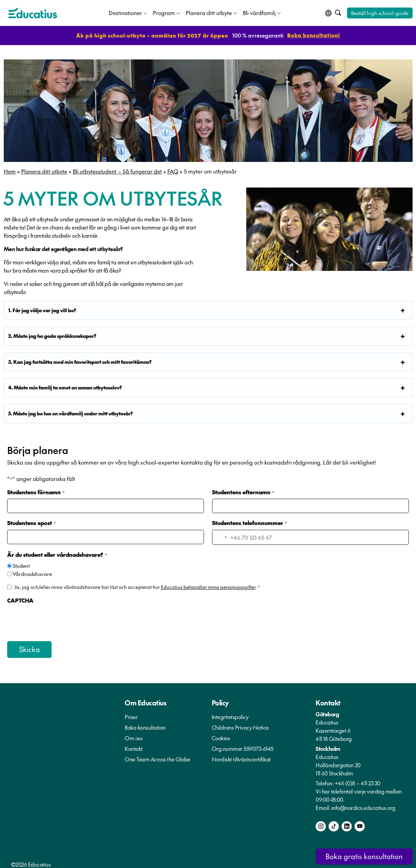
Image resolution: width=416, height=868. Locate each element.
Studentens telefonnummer (249, 522)
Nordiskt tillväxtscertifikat (241, 757)
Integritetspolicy (230, 715)
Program (164, 12)
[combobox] (221, 536)
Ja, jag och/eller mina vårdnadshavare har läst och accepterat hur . (137, 585)
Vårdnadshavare (32, 572)
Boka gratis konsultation (361, 856)
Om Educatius (145, 701)
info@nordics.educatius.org (363, 805)
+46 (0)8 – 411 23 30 (358, 781)
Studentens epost (31, 522)
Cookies (221, 736)
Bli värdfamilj (259, 12)
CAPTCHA (20, 599)
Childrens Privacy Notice (240, 725)
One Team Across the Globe (157, 757)
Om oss (134, 736)
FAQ (173, 170)
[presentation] (59, 619)
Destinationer (125, 12)
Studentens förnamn (36, 492)
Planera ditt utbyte (209, 12)
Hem (10, 170)
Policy (220, 701)
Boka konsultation (145, 725)
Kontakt (134, 746)
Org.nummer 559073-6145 (243, 746)
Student (21, 564)
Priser (131, 715)
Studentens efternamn (243, 492)
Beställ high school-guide (380, 12)
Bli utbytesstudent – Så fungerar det (117, 170)
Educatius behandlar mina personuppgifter (208, 585)
